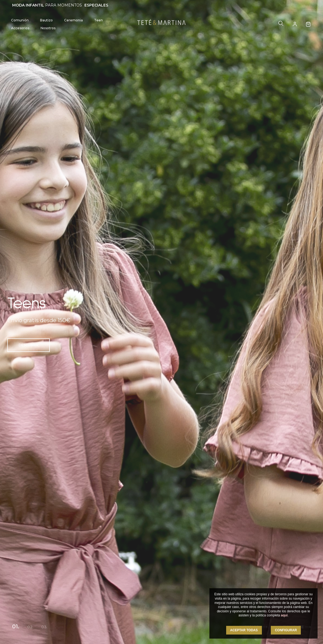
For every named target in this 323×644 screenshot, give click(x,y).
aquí (284, 615)
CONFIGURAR (286, 630)
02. (30, 627)
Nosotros (48, 28)
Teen (98, 20)
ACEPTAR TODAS (244, 630)
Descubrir (29, 345)
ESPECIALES (96, 5)
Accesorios (20, 28)
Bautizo (46, 20)
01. (16, 626)
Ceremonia (73, 20)
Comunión (20, 20)
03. (44, 627)
